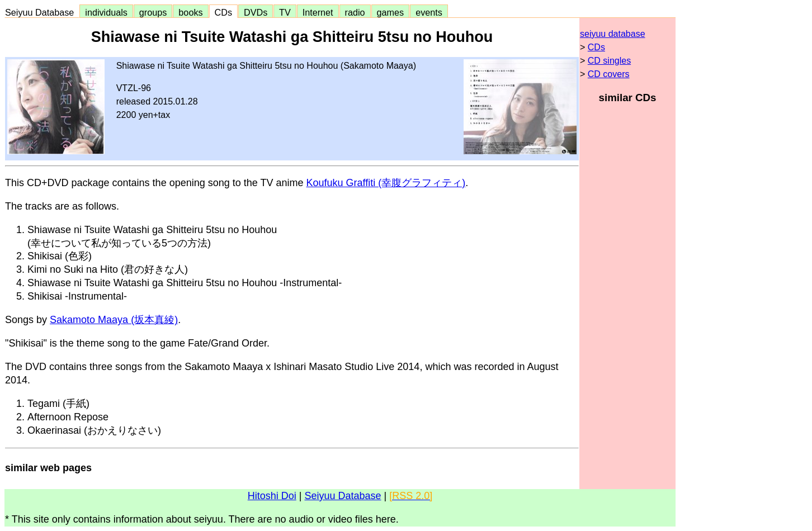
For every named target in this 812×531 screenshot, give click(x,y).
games (391, 12)
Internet (318, 12)
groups (153, 12)
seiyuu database (613, 34)
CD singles (609, 61)
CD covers (609, 74)
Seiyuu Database (42, 12)
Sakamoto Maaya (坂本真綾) (114, 320)
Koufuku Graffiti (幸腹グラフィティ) (386, 183)
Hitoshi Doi (272, 496)
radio (355, 12)
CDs (223, 12)
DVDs (256, 12)
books (190, 12)
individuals (106, 12)
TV (285, 12)
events (429, 12)
